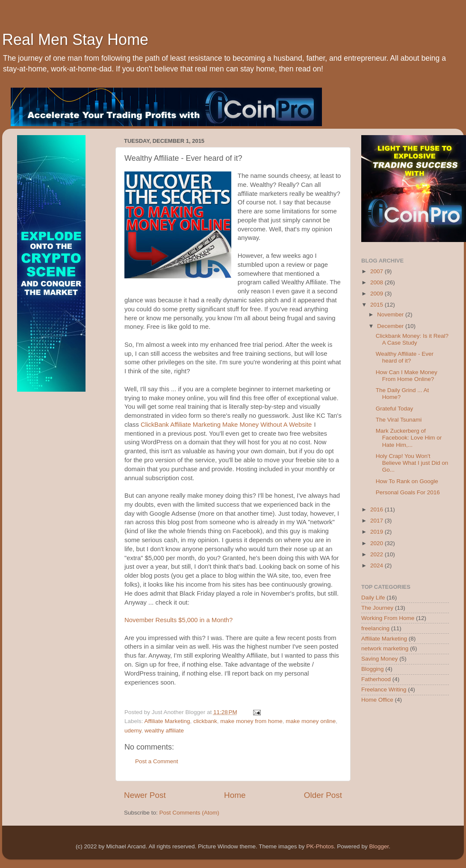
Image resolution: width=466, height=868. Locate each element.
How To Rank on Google (407, 481)
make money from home (251, 721)
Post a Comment (157, 761)
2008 (378, 282)
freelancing (375, 628)
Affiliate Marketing (167, 721)
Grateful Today (395, 409)
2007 (378, 271)
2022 (378, 554)
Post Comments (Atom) (189, 813)
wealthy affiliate (164, 731)
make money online (311, 721)
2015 (378, 305)
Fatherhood (376, 679)
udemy (133, 731)
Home (235, 795)
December (391, 326)
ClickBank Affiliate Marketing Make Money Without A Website (226, 425)
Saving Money (380, 659)
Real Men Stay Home (75, 40)
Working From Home (388, 618)
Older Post (323, 795)
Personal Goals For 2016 (408, 492)
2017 (378, 521)
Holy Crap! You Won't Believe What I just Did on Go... (412, 463)
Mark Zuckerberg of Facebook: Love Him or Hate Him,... (409, 438)
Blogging (373, 669)
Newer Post (145, 795)
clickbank (205, 721)
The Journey (377, 608)
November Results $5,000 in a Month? (178, 620)
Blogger (379, 846)
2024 (378, 565)
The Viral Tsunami (399, 420)
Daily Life (373, 598)
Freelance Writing (384, 689)
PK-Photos (320, 846)
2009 (378, 294)
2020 (378, 543)
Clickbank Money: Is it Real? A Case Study (412, 339)
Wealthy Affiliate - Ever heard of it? (405, 357)
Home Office (377, 700)
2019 (378, 532)
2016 (378, 509)
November (391, 314)
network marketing (385, 648)
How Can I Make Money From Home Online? (407, 376)
